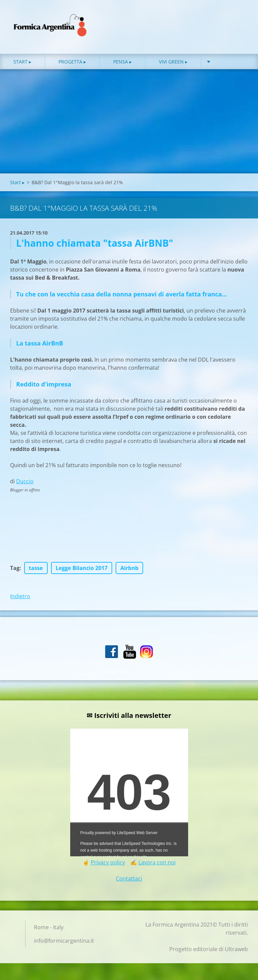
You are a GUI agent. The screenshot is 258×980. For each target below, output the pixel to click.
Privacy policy (108, 864)
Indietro (20, 598)
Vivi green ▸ (173, 63)
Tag (15, 570)
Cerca (241, 19)
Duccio (25, 483)
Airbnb (129, 570)
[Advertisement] (129, 125)
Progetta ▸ (72, 63)
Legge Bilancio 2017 (82, 570)
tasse (36, 570)
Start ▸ (22, 63)
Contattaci (129, 880)
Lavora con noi (157, 864)
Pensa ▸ (122, 63)
